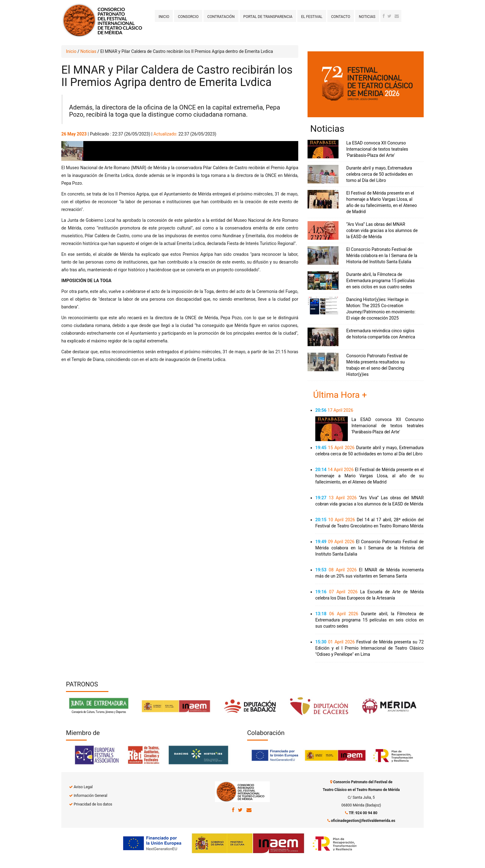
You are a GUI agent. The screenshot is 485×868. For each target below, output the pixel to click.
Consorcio (188, 17)
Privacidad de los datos (93, 804)
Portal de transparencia (268, 17)
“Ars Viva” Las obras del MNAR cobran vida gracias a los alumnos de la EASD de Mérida (382, 230)
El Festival (312, 17)
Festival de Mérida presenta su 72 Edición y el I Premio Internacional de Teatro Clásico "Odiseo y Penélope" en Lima (369, 648)
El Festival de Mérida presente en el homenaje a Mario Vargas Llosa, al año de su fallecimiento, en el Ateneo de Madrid (369, 476)
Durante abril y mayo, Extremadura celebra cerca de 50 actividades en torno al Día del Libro (380, 174)
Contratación (221, 17)
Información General (90, 796)
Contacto (341, 17)
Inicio (164, 17)
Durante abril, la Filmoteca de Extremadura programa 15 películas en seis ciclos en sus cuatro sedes (380, 281)
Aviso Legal (83, 787)
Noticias (367, 17)
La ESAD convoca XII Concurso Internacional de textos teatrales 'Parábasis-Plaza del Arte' (377, 149)
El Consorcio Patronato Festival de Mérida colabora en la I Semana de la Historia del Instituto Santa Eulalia (382, 256)
